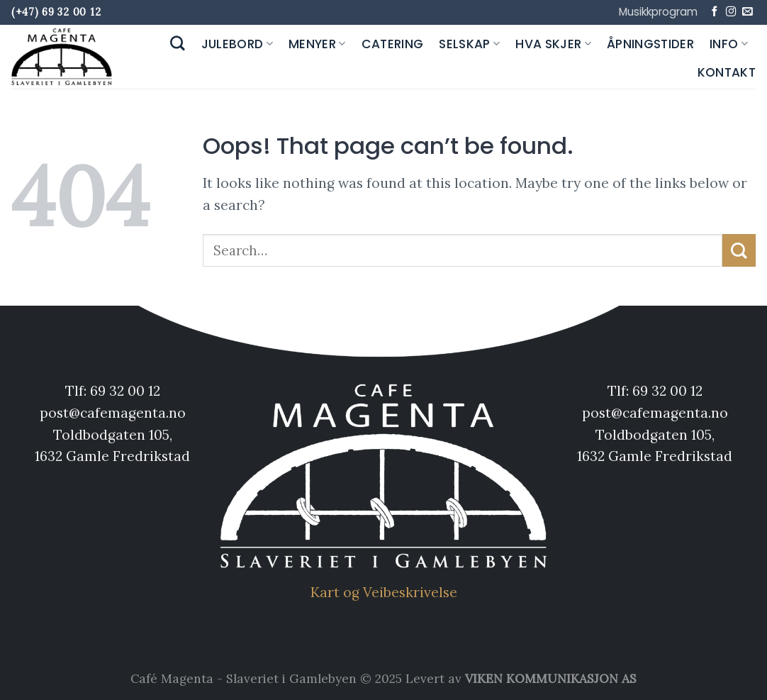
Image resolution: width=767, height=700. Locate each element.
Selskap (469, 44)
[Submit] (739, 251)
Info (729, 44)
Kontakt (727, 72)
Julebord (237, 44)
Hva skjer (553, 44)
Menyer (317, 44)
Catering (393, 44)
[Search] (178, 44)
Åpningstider (650, 44)
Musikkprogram (658, 12)
